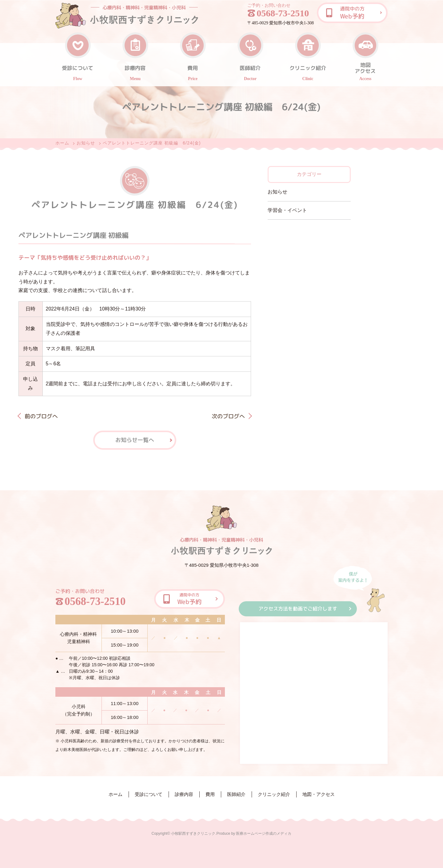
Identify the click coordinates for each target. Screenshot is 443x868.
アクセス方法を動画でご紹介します (298, 609)
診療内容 (184, 794)
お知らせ (86, 143)
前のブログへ (41, 416)
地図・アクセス (319, 794)
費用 (210, 794)
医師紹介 (236, 794)
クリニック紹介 (274, 794)
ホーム (62, 143)
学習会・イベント (287, 210)
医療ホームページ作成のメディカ (264, 834)
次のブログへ (228, 416)
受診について (149, 794)
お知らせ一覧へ (135, 440)
